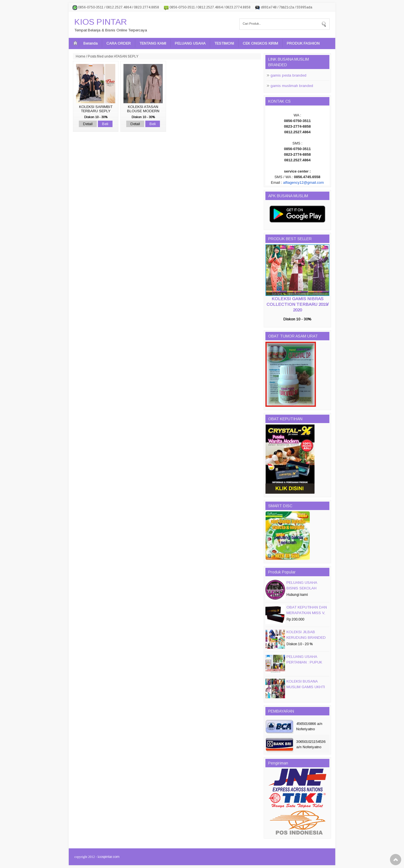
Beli (105, 124)
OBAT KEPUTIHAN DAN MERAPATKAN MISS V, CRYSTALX (307, 613)
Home (81, 56)
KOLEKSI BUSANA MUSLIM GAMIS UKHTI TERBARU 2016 (306, 687)
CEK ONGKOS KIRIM (260, 43)
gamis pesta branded (288, 75)
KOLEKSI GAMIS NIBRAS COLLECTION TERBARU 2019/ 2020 (298, 304)
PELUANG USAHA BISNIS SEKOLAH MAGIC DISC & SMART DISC (306, 591)
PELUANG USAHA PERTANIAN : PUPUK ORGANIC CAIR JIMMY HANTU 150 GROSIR (306, 665)
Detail (88, 124)
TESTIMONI (224, 43)
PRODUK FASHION (303, 43)
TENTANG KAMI (153, 43)
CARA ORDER (119, 43)
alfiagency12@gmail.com (303, 182)
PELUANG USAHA (190, 43)
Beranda (90, 43)
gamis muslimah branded (292, 86)
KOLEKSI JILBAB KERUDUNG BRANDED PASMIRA (306, 638)
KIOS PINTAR (101, 22)
